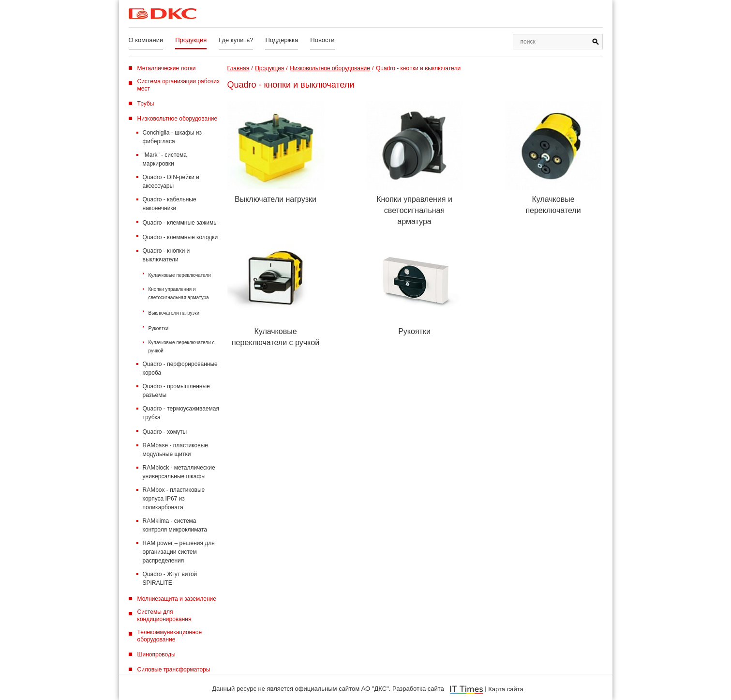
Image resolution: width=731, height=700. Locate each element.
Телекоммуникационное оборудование (170, 636)
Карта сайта (506, 689)
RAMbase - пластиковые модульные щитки (175, 450)
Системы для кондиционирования (164, 616)
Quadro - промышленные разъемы (176, 391)
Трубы (146, 104)
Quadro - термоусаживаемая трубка (181, 413)
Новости (322, 40)
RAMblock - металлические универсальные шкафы (179, 472)
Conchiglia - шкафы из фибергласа (172, 137)
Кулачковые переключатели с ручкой (182, 347)
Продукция (191, 40)
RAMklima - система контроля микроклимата (175, 525)
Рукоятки (159, 328)
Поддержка (282, 40)
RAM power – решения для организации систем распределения (179, 552)
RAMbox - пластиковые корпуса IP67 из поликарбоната (174, 499)
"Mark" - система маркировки (165, 159)
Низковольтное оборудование (178, 119)
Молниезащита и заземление (177, 599)
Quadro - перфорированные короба (180, 368)
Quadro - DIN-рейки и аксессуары (171, 182)
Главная (239, 68)
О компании (146, 40)
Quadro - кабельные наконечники (170, 204)
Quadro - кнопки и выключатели (166, 255)
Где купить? (236, 40)
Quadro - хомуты (165, 432)
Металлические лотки (167, 68)
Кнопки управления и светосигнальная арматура (179, 293)
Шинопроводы (157, 654)
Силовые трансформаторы (174, 670)
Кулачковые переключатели (180, 275)
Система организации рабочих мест (179, 85)
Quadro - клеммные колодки (180, 237)
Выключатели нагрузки (174, 313)
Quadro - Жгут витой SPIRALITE (170, 578)
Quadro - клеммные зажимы (180, 223)
